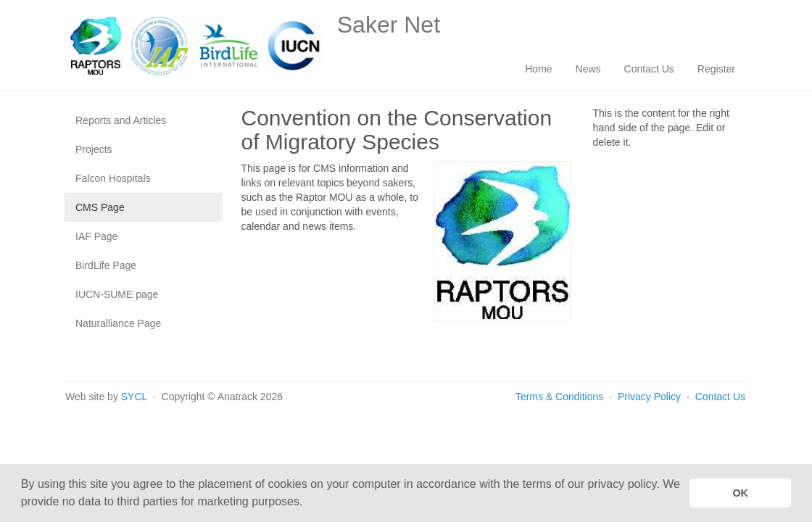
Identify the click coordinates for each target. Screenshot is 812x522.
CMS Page (100, 207)
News (588, 69)
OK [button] (740, 493)
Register (716, 69)
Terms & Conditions (559, 397)
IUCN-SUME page (117, 294)
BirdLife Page (106, 265)
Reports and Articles (121, 120)
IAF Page (96, 236)
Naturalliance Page (118, 323)
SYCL (134, 397)
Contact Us (649, 69)
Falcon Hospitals (113, 178)
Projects (94, 149)
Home (538, 69)
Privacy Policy (651, 397)
